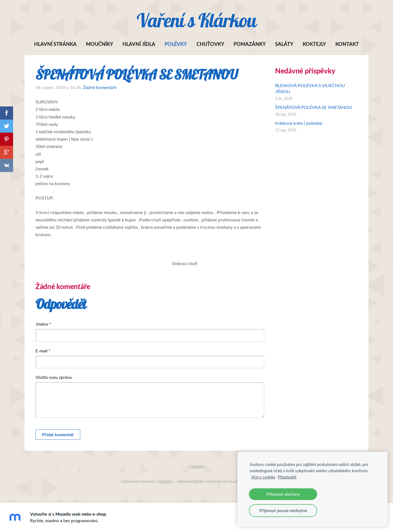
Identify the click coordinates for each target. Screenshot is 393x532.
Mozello (165, 481)
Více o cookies (263, 477)
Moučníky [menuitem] (100, 44)
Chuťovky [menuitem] (210, 44)
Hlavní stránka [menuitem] (55, 44)
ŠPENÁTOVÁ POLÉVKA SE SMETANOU (314, 107)
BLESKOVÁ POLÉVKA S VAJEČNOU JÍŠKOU (310, 88)
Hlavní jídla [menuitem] (139, 44)
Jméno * (43, 324)
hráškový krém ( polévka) (299, 123)
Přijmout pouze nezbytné (283, 510)
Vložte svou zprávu (54, 377)
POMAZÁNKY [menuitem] (250, 44)
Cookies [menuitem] (196, 466)
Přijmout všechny (283, 494)
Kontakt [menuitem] (347, 44)
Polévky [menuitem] (176, 44)
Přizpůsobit (287, 477)
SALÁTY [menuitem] (284, 44)
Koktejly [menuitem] (314, 44)
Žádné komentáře (100, 87)
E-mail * (43, 351)
